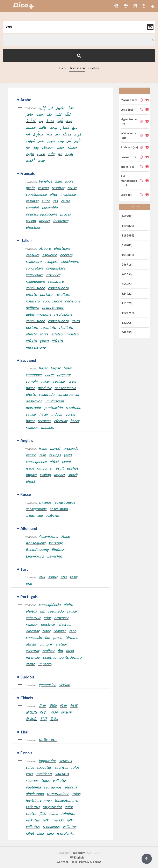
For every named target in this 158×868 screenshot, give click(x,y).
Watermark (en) (128, 135)
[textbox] (79, 27)
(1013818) (127, 255)
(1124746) (127, 313)
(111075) (127, 303)
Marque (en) (129, 100)
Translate (77, 68)
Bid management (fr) (129, 181)
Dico (62, 68)
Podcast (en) (129, 147)
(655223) (127, 284)
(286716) (127, 264)
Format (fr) (128, 157)
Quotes (94, 68)
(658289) (127, 245)
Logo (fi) (126, 195)
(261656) (127, 274)
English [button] (77, 857)
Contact (63, 862)
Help (74, 862)
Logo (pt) (127, 110)
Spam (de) (127, 167)
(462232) (127, 216)
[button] (116, 6)
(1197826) (127, 226)
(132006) (127, 323)
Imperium (79, 853)
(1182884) (127, 235)
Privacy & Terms (90, 862)
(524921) (127, 293)
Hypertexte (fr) (129, 121)
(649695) (127, 332)
